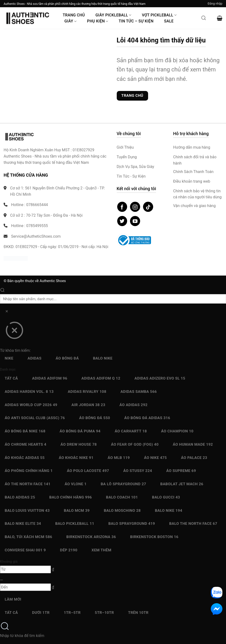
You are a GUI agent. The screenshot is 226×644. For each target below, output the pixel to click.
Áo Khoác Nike (76, 458)
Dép (69, 550)
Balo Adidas (20, 497)
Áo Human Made (193, 444)
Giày (70, 21)
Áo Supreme (181, 471)
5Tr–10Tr (104, 613)
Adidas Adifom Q (101, 378)
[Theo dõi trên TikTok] (148, 207)
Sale (169, 21)
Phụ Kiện (98, 21)
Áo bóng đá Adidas (147, 418)
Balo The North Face (193, 524)
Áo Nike (155, 458)
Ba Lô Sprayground (123, 484)
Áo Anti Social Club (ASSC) (35, 418)
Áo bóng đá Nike (25, 431)
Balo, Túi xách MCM (29, 537)
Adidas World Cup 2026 (31, 405)
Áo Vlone (76, 484)
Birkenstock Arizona (91, 537)
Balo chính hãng (71, 497)
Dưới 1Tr (41, 613)
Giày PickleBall (113, 15)
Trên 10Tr (138, 613)
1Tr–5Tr (72, 613)
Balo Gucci (166, 497)
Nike (9, 358)
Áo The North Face (28, 484)
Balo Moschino (122, 511)
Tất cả (11, 378)
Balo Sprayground (132, 524)
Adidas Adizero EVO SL (160, 378)
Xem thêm (102, 550)
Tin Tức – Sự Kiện (136, 21)
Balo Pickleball (75, 524)
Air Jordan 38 (88, 405)
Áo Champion (177, 431)
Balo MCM (77, 511)
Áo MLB (119, 458)
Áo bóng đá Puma (80, 431)
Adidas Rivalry (87, 392)
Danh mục (8, 370)
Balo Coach (122, 497)
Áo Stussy (138, 471)
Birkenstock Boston (154, 537)
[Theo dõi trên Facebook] (122, 207)
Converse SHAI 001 (25, 550)
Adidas (34, 358)
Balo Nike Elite (23, 524)
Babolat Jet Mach (182, 484)
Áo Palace (194, 458)
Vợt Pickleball (159, 15)
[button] (215, 4)
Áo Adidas (133, 405)
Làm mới (13, 599)
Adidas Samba (139, 392)
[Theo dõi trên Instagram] (135, 207)
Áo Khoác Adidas (25, 458)
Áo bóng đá (67, 358)
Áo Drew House (79, 444)
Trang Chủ (74, 15)
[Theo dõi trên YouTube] (135, 221)
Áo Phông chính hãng (29, 471)
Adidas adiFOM (50, 378)
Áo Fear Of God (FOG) (135, 444)
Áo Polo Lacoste (88, 471)
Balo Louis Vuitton (27, 511)
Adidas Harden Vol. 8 (29, 392)
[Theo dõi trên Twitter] (122, 221)
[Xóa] (7, 312)
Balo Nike (103, 358)
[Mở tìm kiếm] (204, 19)
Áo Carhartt (131, 431)
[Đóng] (14, 332)
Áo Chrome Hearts (26, 444)
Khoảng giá (9, 562)
